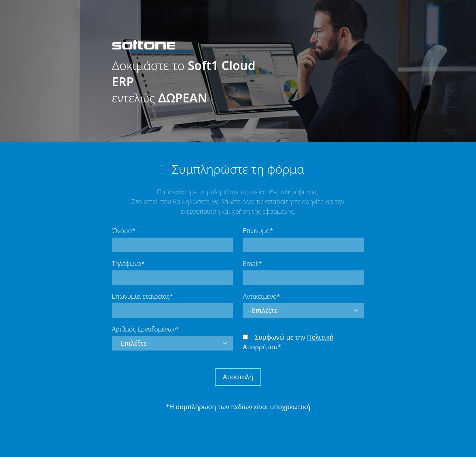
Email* (252, 264)
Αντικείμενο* (261, 296)
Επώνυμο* (258, 231)
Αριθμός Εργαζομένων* (146, 329)
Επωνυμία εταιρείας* (143, 296)
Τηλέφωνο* (129, 264)
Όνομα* (124, 231)
